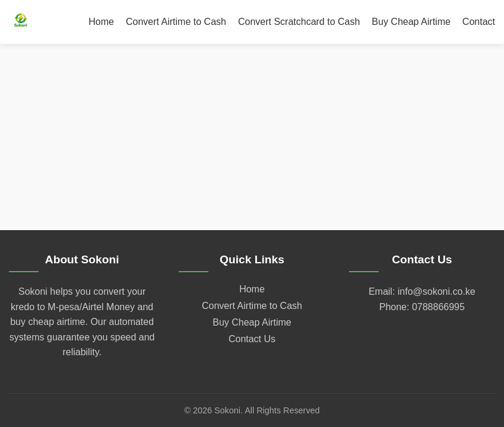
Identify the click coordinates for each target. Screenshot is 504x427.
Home (101, 22)
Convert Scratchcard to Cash (299, 22)
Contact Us (252, 339)
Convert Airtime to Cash (176, 22)
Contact (479, 22)
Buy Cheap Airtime (411, 22)
